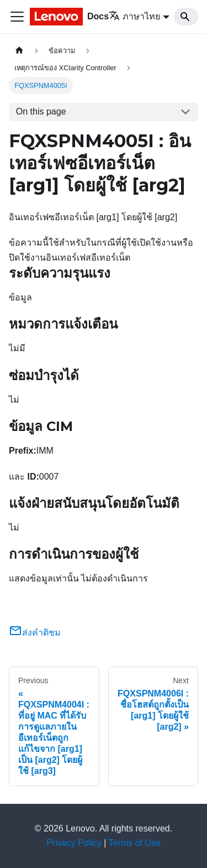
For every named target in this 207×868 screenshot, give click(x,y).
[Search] (186, 17)
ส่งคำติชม (35, 633)
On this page (41, 111)
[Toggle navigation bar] (17, 17)
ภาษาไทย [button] (134, 16)
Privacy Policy (74, 843)
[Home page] (19, 51)
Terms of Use (135, 843)
